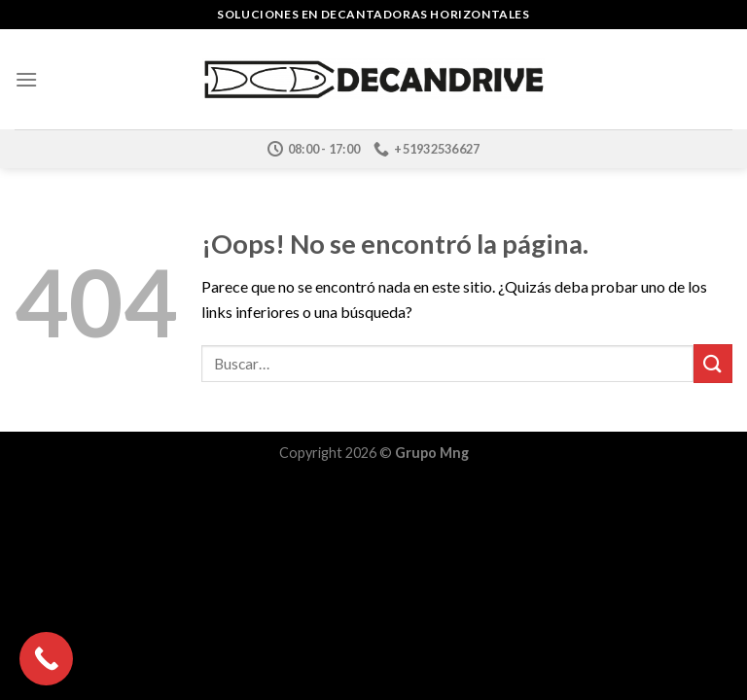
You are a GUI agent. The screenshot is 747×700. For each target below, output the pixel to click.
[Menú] (26, 79)
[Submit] (713, 363)
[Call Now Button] (46, 659)
